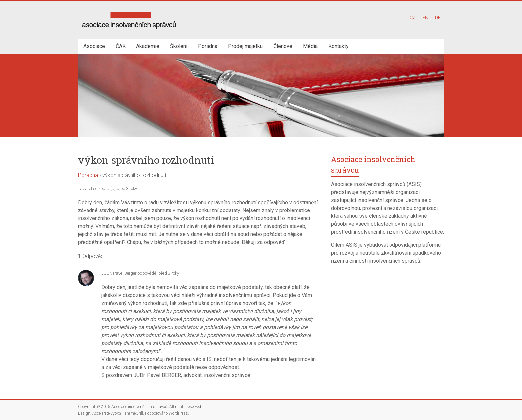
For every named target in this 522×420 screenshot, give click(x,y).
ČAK (121, 46)
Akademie (148, 46)
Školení (179, 46)
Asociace (94, 46)
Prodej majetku (245, 46)
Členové (283, 46)
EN (425, 18)
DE (438, 18)
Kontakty (338, 46)
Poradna (208, 46)
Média (310, 46)
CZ (413, 18)
